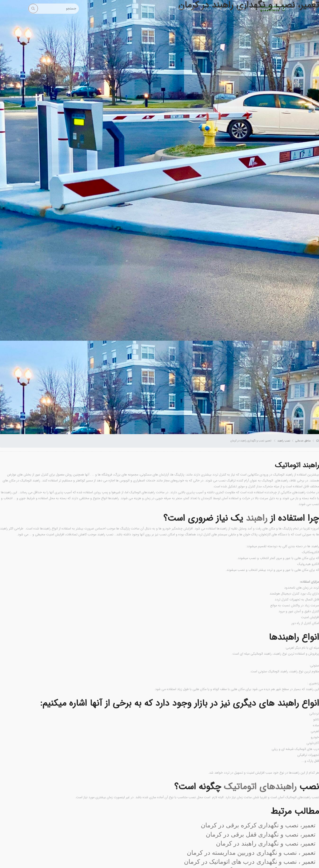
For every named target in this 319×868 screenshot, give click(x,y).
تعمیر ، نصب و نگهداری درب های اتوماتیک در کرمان (250, 862)
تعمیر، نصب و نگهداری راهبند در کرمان (266, 843)
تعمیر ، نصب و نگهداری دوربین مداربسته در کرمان (251, 853)
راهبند (257, 518)
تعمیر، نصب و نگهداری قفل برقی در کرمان (261, 834)
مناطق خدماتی (303, 441)
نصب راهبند (284, 441)
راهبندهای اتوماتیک (260, 787)
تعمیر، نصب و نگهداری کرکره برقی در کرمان (258, 825)
